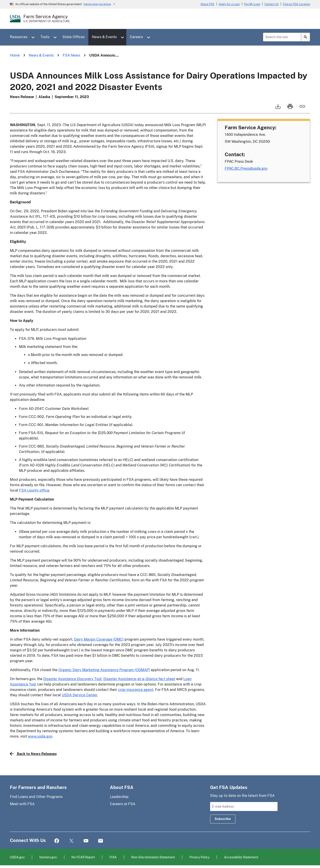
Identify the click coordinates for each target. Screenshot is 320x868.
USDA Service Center (79, 695)
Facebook (57, 841)
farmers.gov (48, 857)
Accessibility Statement (241, 857)
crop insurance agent (136, 690)
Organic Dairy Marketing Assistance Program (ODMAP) (104, 670)
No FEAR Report (83, 857)
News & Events (104, 37)
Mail (101, 841)
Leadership (119, 797)
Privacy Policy (199, 857)
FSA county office (34, 490)
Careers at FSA (123, 804)
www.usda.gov (40, 736)
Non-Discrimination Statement (153, 857)
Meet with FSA (22, 804)
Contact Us (272, 4)
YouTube (86, 841)
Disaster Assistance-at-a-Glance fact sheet (139, 679)
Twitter (71, 841)
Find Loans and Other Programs (36, 797)
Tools (45, 37)
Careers (136, 37)
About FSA (207, 4)
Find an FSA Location (297, 4)
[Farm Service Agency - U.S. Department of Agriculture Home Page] (47, 19)
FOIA (113, 857)
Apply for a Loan (229, 4)
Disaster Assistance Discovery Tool (72, 679)
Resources (19, 37)
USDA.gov (17, 857)
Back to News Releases (33, 754)
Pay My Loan (252, 4)
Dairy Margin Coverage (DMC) (99, 639)
